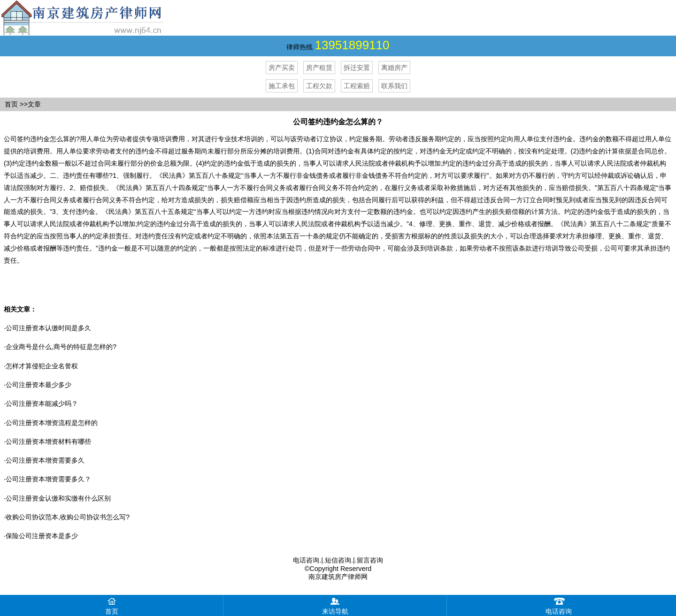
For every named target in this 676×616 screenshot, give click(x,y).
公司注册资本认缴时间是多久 (48, 328)
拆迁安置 (357, 68)
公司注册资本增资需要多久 (45, 460)
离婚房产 (394, 68)
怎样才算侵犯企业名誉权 (42, 366)
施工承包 (282, 86)
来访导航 (335, 605)
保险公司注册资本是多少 (42, 536)
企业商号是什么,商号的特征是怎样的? (61, 347)
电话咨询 (306, 560)
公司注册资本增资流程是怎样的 (52, 423)
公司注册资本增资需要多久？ (48, 479)
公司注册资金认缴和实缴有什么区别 (58, 498)
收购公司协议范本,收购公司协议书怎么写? (68, 517)
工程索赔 (357, 86)
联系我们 (394, 86)
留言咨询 (370, 560)
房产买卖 (282, 68)
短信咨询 (338, 560)
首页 (11, 104)
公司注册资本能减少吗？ (42, 403)
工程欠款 (319, 86)
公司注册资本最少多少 (38, 385)
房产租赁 (319, 68)
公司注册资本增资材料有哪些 (48, 441)
